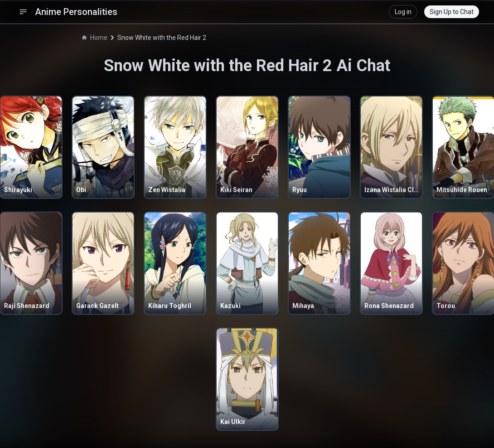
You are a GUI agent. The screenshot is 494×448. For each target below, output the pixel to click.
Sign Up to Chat (452, 12)
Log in (403, 12)
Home (95, 38)
